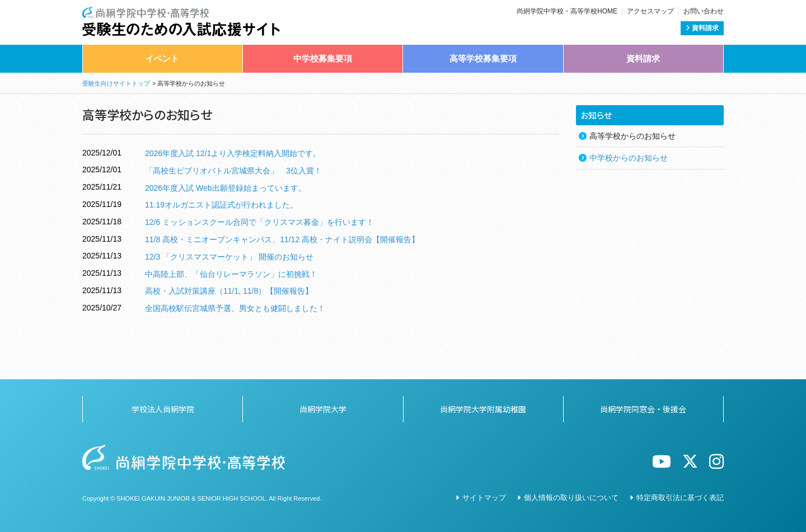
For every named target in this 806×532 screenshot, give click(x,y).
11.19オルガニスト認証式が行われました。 (221, 205)
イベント (162, 58)
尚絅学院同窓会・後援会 (643, 409)
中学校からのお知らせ (629, 158)
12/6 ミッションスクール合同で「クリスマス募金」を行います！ (259, 222)
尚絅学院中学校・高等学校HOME (567, 11)
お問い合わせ (704, 11)
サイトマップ (484, 498)
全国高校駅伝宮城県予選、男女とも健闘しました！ (235, 308)
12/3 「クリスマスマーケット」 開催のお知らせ (229, 257)
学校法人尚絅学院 (163, 409)
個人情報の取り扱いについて (571, 498)
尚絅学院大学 (323, 409)
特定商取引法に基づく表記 (680, 498)
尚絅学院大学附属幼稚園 (483, 409)
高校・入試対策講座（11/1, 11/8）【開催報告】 (229, 291)
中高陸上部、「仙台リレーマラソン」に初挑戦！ (231, 274)
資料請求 (702, 28)
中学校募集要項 (323, 58)
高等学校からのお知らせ (632, 136)
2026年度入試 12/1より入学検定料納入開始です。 (233, 153)
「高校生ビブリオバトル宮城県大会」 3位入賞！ (233, 171)
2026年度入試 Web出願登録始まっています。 (226, 188)
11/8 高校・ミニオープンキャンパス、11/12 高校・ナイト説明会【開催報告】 (282, 239)
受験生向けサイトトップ (116, 83)
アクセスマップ (650, 11)
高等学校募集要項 (483, 58)
